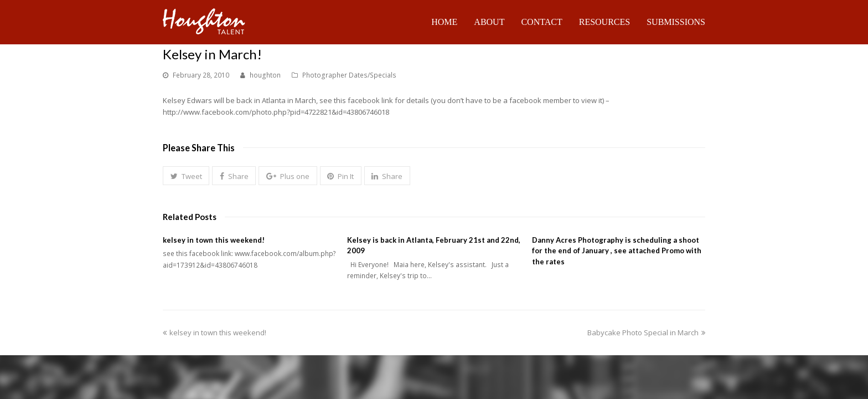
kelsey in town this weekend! (214, 240)
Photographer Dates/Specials (349, 75)
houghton (265, 75)
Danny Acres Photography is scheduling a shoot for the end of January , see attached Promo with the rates (617, 251)
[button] (186, 176)
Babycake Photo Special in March (646, 321)
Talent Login (686, 360)
